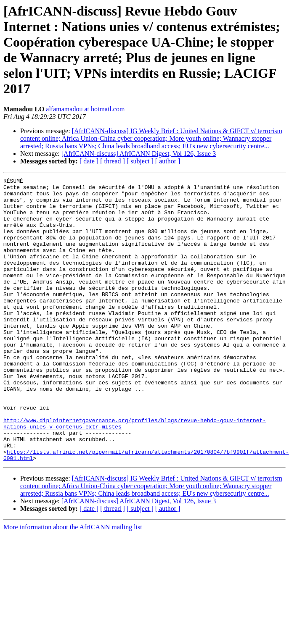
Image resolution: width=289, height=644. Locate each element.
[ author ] (168, 161)
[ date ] (89, 161)
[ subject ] (140, 161)
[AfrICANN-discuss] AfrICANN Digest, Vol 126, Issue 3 (139, 154)
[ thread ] (113, 161)
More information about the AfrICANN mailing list (73, 584)
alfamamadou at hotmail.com (85, 109)
